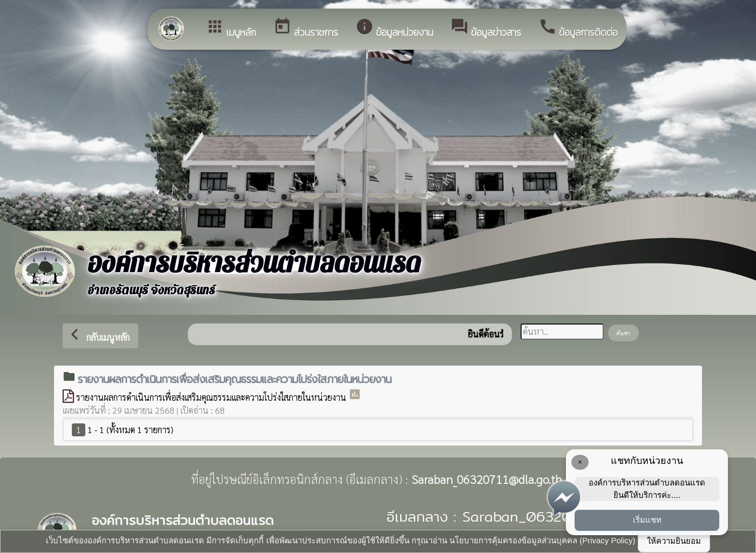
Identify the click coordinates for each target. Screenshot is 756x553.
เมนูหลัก (231, 28)
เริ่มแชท (647, 520)
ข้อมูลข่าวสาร (486, 28)
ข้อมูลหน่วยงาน (394, 28)
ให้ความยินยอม (674, 541)
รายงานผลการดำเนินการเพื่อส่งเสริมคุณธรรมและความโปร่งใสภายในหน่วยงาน (212, 397)
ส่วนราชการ (306, 28)
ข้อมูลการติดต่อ (578, 28)
